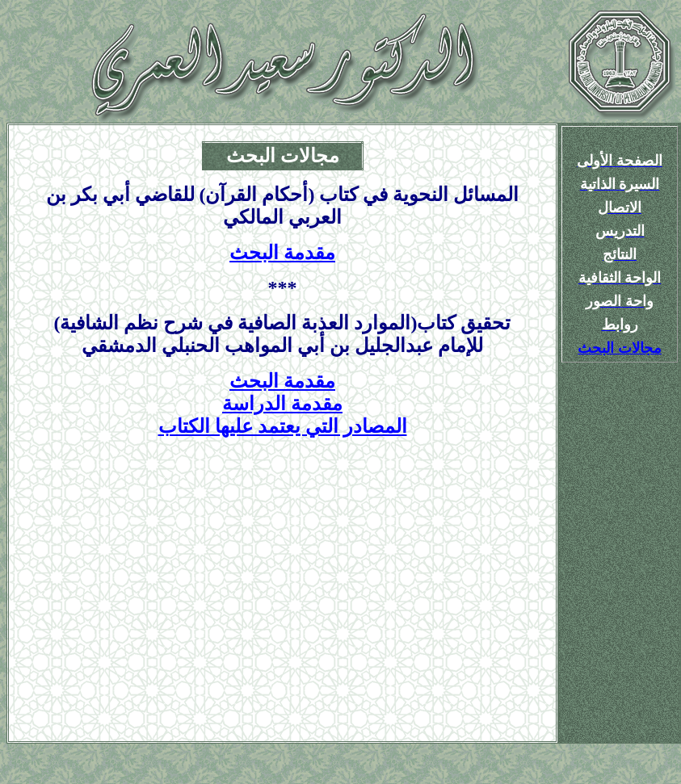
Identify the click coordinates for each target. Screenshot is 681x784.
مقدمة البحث (282, 253)
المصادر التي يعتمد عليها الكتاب (283, 426)
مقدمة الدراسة (282, 404)
